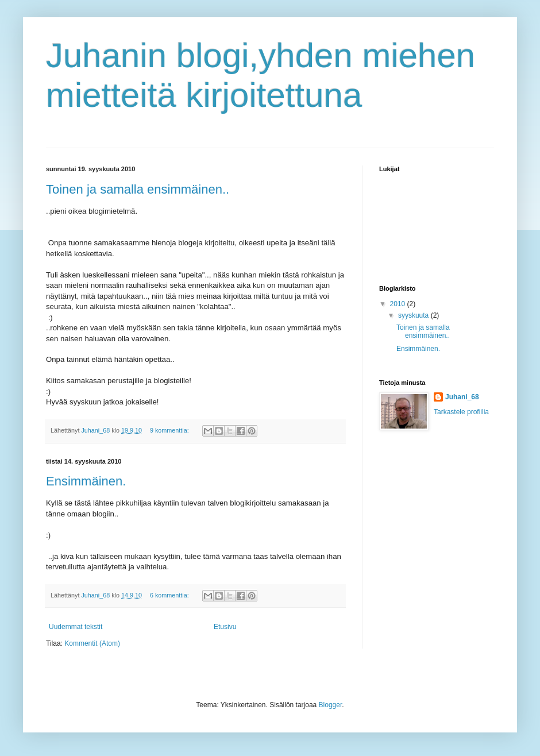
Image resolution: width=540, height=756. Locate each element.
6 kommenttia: (170, 595)
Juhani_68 (462, 397)
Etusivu (225, 627)
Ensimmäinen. (86, 481)
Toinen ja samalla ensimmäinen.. (138, 189)
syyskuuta (414, 315)
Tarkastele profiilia (461, 412)
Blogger (331, 705)
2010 (399, 304)
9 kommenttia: (170, 430)
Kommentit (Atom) (92, 643)
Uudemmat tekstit (76, 627)
